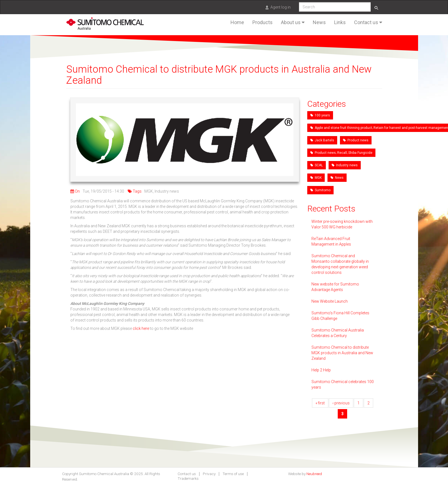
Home (237, 22)
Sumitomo (320, 190)
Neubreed (314, 474)
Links (340, 22)
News (319, 22)
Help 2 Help (321, 370)
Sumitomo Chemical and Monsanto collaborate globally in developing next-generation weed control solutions (340, 264)
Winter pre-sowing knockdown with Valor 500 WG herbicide (342, 224)
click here (141, 328)
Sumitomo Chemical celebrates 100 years (343, 384)
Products (263, 22)
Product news (356, 140)
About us (293, 22)
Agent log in (281, 7)
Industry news (345, 165)
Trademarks (188, 479)
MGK (316, 178)
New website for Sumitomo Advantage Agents (335, 287)
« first (320, 403)
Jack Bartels (322, 140)
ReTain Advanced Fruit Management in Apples (331, 241)
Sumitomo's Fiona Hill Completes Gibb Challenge (340, 316)
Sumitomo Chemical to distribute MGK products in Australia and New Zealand (342, 353)
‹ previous (341, 403)
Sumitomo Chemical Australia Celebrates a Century (338, 333)
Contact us (368, 22)
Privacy (209, 474)
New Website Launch (330, 301)
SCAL (317, 165)
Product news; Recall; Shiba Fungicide (341, 153)
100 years (320, 115)
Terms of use (233, 474)
